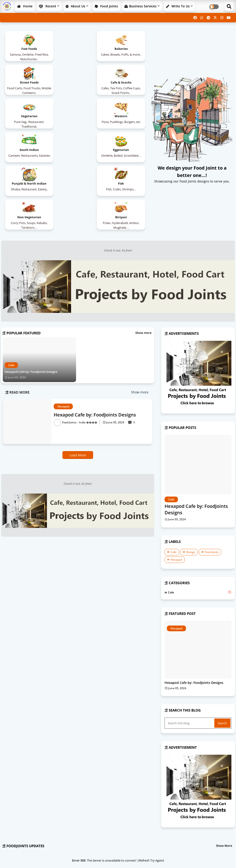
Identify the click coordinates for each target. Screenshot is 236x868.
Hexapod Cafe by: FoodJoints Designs (31, 304)
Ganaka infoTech (37, 859)
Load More (78, 388)
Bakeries (75, 49)
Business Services (140, 6)
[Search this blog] (190, 656)
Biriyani (124, 150)
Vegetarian (75, 82)
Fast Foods (27, 49)
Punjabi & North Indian (124, 116)
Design (191, 485)
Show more (143, 265)
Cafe (174, 485)
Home (25, 6)
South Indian (27, 116)
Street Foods (124, 49)
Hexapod (176, 492)
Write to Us (178, 6)
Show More (224, 778)
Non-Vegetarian (75, 150)
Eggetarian (75, 116)
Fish (27, 150)
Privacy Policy (220, 859)
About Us (75, 6)
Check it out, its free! (118, 183)
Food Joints (106, 6)
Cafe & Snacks (27, 82)
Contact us (199, 859)
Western (124, 82)
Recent (48, 6)
